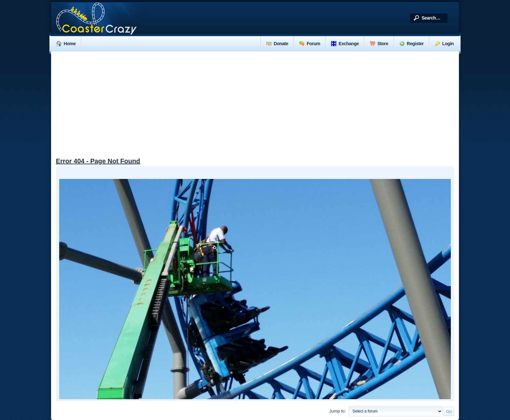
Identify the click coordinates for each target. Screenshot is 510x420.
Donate (277, 44)
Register (412, 44)
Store (379, 44)
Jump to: (337, 411)
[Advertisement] (255, 100)
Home (66, 44)
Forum (310, 44)
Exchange (345, 44)
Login (444, 44)
